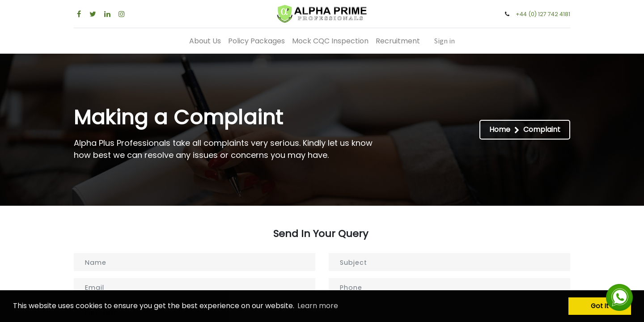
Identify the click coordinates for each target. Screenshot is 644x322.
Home (500, 129)
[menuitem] (205, 41)
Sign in (445, 41)
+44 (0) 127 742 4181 (543, 14)
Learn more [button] (318, 306)
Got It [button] (600, 306)
